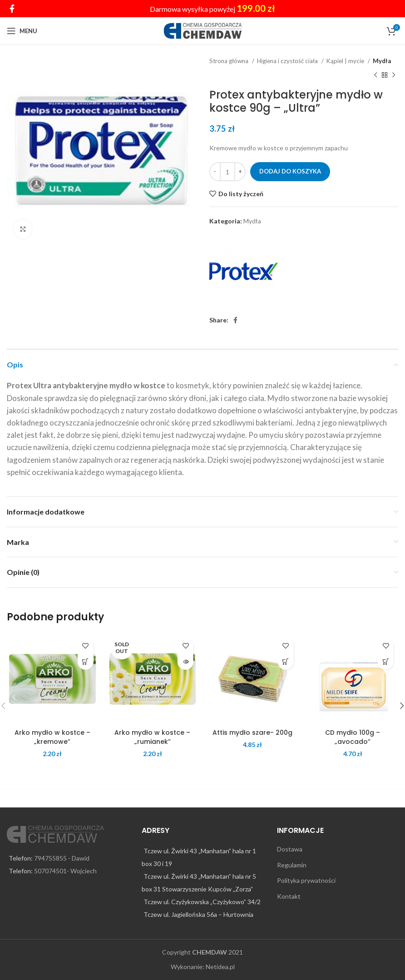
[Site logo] (203, 30)
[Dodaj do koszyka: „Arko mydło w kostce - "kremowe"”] (86, 662)
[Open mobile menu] (22, 31)
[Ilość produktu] (227, 172)
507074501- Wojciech (65, 871)
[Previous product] (375, 75)
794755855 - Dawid (62, 858)
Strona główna (230, 61)
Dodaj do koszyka (290, 171)
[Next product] (394, 75)
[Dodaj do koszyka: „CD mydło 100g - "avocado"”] (386, 662)
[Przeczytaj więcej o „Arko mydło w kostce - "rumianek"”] (185, 662)
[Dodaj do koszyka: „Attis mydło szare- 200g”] (286, 662)
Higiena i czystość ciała (288, 61)
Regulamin (292, 865)
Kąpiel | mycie (346, 61)
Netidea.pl (220, 967)
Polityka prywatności (306, 880)
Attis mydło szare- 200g (252, 733)
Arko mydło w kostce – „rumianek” (152, 737)
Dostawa (290, 849)
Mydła (382, 61)
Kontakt (289, 896)
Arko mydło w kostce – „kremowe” (52, 737)
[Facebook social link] (12, 9)
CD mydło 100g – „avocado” (353, 737)
